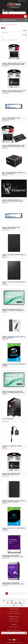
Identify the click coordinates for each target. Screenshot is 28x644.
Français (24, 1)
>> (4, 596)
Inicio (2, 24)
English (20, 1)
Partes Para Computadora (11, 24)
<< (2, 593)
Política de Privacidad (14, 621)
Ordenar (25, 30)
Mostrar (25, 35)
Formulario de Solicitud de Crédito (14, 613)
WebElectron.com (16, 642)
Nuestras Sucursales (14, 619)
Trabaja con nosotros (14, 627)
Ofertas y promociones (14, 611)
